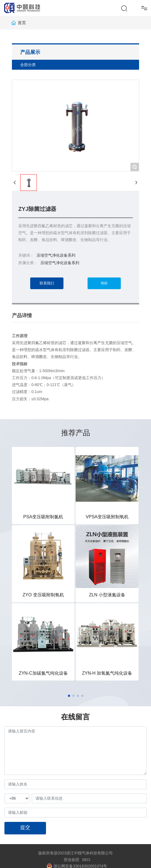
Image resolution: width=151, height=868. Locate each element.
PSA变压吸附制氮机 (43, 517)
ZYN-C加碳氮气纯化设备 (43, 673)
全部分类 (28, 65)
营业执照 (71, 860)
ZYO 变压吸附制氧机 (43, 595)
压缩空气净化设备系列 (60, 263)
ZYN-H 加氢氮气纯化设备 (107, 673)
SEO (86, 860)
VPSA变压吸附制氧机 (107, 517)
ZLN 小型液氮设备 (107, 595)
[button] (69, 696)
